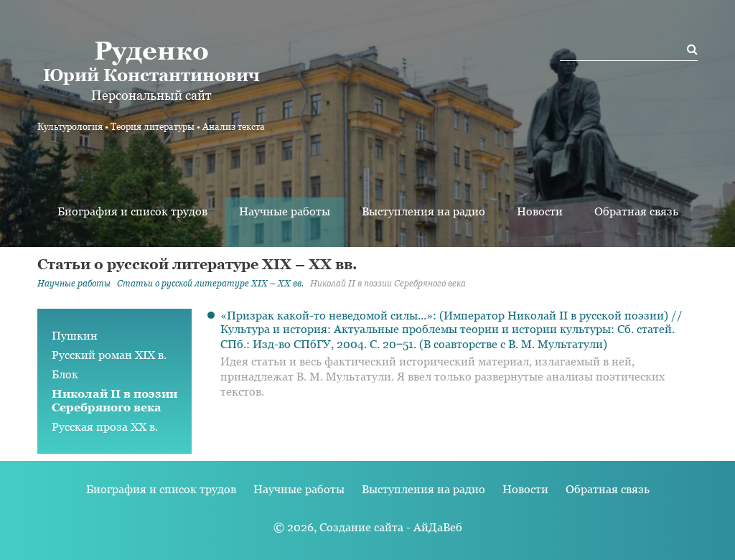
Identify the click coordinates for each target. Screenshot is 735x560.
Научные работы (285, 211)
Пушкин (75, 336)
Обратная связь (636, 211)
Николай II (114, 401)
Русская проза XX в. (105, 427)
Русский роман (109, 355)
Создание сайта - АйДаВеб (391, 527)
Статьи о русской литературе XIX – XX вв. (210, 284)
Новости (540, 211)
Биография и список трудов (132, 211)
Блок (65, 374)
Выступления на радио (423, 211)
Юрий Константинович (151, 60)
